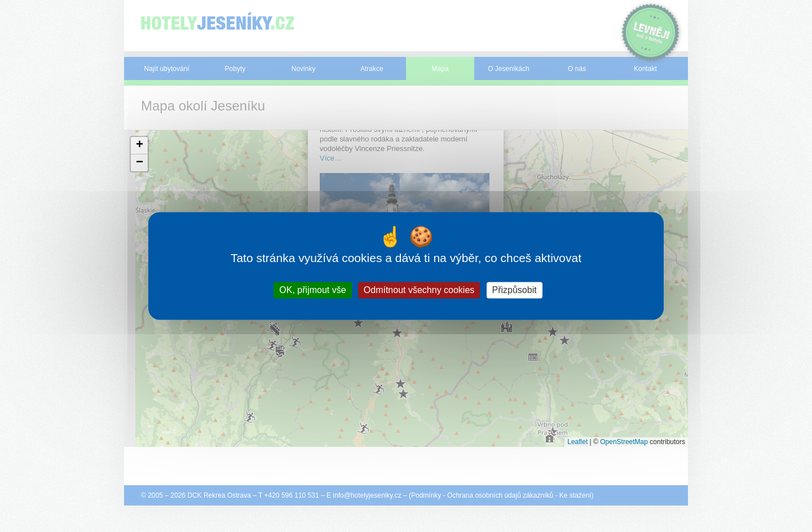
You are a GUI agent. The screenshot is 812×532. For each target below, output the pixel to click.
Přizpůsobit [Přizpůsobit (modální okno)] (515, 290)
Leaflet (577, 442)
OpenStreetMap (624, 442)
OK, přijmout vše (312, 290)
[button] (139, 146)
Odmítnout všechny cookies (419, 290)
